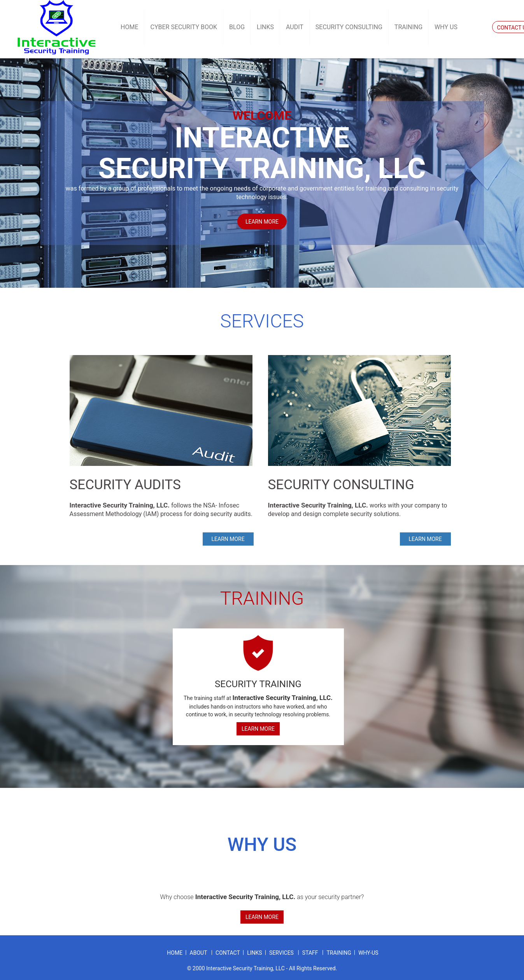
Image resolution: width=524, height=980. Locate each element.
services (282, 953)
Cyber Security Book (184, 27)
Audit (295, 27)
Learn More (258, 729)
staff (311, 953)
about (199, 953)
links (254, 953)
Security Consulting (349, 27)
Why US (446, 27)
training (339, 953)
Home (129, 27)
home (175, 953)
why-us (368, 953)
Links (265, 27)
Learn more (262, 222)
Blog (237, 27)
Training (408, 27)
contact (228, 953)
